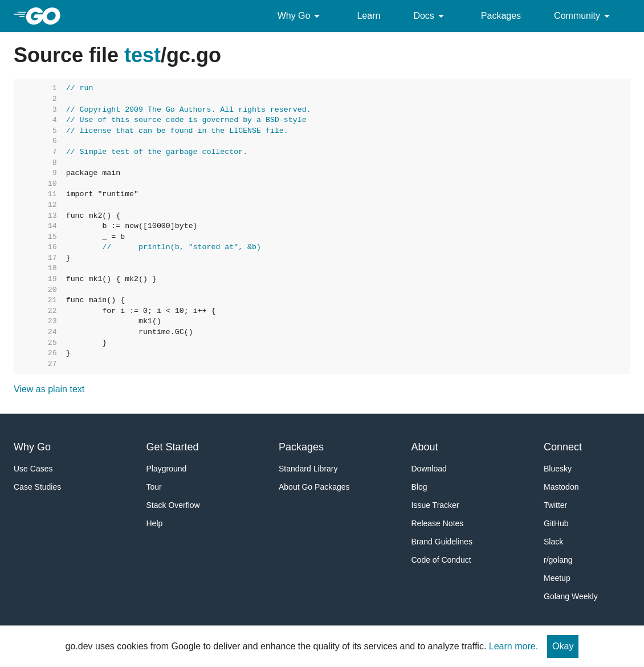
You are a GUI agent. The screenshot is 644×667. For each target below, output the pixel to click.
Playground (167, 469)
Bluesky (558, 469)
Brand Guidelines (442, 542)
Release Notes (438, 523)
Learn (368, 16)
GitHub (556, 523)
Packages (501, 16)
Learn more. (513, 646)
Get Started (173, 447)
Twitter (555, 505)
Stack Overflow (173, 505)
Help (155, 523)
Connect (563, 447)
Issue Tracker (435, 505)
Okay (563, 646)
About (425, 447)
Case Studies (37, 487)
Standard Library (308, 469)
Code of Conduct (441, 560)
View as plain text (49, 389)
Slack (553, 542)
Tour (154, 487)
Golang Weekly (571, 596)
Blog (419, 487)
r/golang (558, 560)
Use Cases (33, 469)
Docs (430, 16)
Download (429, 469)
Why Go (301, 16)
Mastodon (561, 487)
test (142, 55)
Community (584, 16)
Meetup (557, 578)
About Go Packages (314, 487)
